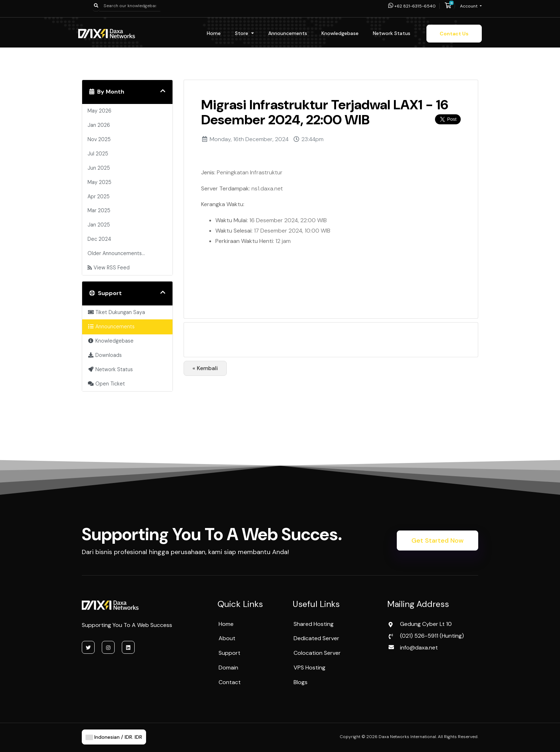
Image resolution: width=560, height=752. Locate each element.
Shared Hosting (314, 624)
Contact (230, 682)
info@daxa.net (419, 648)
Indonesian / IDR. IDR (114, 737)
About (227, 638)
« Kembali (205, 368)
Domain (228, 668)
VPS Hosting (309, 668)
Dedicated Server (316, 638)
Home (214, 33)
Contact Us (454, 34)
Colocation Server (317, 653)
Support (229, 653)
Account (469, 6)
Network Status (392, 33)
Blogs (301, 682)
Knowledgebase (340, 33)
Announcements (288, 33)
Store (242, 33)
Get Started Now (437, 541)
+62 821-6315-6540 (412, 6)
